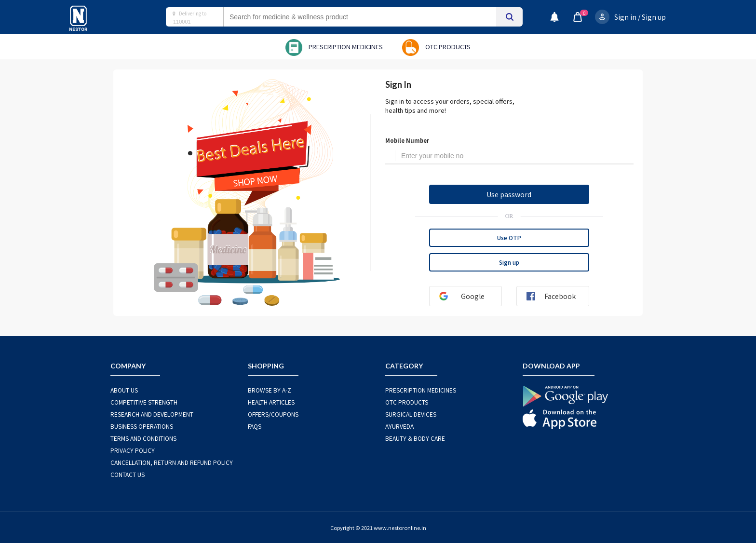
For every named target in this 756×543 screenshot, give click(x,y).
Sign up (654, 17)
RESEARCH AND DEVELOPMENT (152, 414)
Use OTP (509, 238)
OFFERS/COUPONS (273, 414)
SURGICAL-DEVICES (411, 414)
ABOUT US (124, 390)
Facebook (547, 296)
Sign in (625, 17)
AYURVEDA (399, 426)
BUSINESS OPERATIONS (142, 426)
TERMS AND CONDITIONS (143, 438)
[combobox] (369, 17)
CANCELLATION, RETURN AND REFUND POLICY (172, 462)
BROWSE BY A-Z (270, 390)
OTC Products (407, 402)
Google (458, 296)
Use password (509, 194)
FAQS (255, 426)
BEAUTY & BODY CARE (415, 438)
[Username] (514, 156)
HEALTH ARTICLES (271, 402)
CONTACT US (128, 474)
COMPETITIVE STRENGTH (144, 402)
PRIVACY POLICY (133, 450)
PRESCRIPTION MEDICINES (421, 390)
